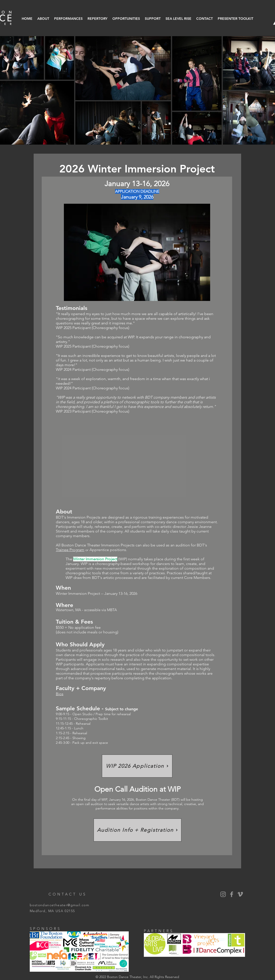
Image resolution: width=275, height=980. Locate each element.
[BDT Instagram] (223, 894)
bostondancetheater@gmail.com (59, 905)
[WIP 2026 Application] (137, 766)
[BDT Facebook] (232, 894)
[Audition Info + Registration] (137, 830)
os (61, 694)
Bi (58, 694)
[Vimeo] (240, 894)
